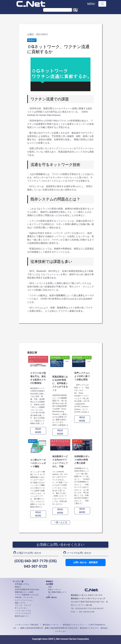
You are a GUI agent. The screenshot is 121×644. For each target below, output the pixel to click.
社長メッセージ (54, 589)
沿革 (50, 587)
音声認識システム (22, 584)
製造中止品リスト (22, 616)
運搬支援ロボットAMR (24, 592)
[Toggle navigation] (102, 4)
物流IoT (18, 587)
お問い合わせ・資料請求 (85, 562)
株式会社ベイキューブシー (74, 625)
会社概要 (50, 584)
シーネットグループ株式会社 (27, 625)
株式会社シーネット (51, 625)
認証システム (20, 603)
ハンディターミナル (23, 611)
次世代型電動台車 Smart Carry (27, 589)
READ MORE (38, 431)
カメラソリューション (24, 600)
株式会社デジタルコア (89, 628)
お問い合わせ (51, 597)
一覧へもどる (60, 522)
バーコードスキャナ (23, 613)
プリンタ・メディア (23, 605)
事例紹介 (50, 581)
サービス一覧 (18, 581)
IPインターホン (21, 608)
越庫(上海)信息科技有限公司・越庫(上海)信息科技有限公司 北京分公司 (49, 628)
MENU (91, 4)
